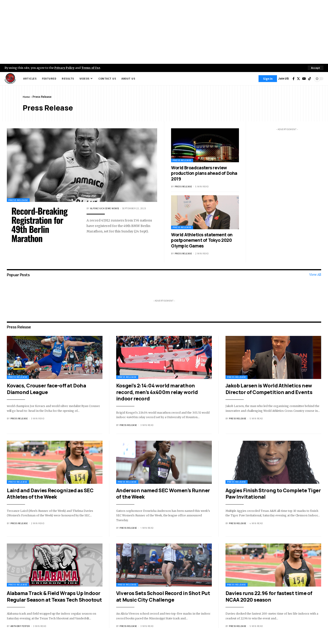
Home (27, 97)
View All (315, 275)
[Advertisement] (164, 32)
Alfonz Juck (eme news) (105, 208)
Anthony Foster (20, 626)
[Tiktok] (310, 79)
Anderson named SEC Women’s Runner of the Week (163, 494)
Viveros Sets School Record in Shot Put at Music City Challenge (163, 596)
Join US (283, 79)
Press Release (19, 200)
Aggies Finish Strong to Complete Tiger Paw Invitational (273, 494)
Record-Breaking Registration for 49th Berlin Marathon (39, 224)
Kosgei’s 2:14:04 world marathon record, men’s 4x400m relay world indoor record (157, 392)
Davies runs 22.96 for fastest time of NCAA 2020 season (269, 596)
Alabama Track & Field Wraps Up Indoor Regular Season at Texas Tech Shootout (54, 596)
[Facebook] (293, 79)
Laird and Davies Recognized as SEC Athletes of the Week (50, 494)
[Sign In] (268, 79)
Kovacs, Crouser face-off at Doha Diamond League (46, 389)
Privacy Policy (65, 68)
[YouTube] (304, 79)
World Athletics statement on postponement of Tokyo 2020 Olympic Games (202, 240)
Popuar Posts (18, 275)
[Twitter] (298, 79)
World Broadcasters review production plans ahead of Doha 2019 (204, 173)
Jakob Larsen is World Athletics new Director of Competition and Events (269, 389)
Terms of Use (93, 68)
